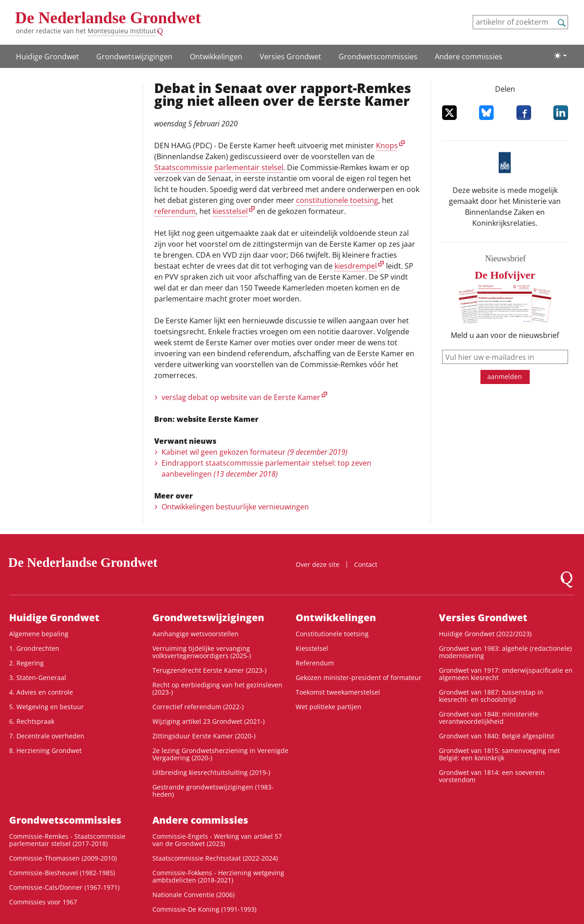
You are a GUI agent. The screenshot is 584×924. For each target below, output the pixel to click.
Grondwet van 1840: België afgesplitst (497, 736)
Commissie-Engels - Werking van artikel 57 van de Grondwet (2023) (217, 840)
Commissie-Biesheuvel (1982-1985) (62, 873)
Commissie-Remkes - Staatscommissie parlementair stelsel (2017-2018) (67, 840)
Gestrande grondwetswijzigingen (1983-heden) (213, 791)
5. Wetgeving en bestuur (47, 707)
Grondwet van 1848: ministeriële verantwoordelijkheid (489, 718)
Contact (366, 564)
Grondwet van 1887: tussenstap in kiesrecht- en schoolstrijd (491, 696)
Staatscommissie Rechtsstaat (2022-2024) (215, 858)
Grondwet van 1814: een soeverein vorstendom (492, 776)
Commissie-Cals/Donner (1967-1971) (64, 887)
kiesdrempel (356, 266)
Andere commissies (469, 57)
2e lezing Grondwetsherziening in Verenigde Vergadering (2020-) (220, 754)
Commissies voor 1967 (43, 902)
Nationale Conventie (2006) (193, 895)
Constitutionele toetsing (332, 634)
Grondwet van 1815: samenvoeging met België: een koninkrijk (499, 754)
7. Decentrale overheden (47, 736)
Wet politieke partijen (328, 707)
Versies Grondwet (290, 57)
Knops (387, 145)
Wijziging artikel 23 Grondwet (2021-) (209, 721)
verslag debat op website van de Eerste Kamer (241, 397)
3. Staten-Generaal (38, 677)
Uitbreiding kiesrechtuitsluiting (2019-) (211, 772)
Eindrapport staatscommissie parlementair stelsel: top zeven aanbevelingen (266, 468)
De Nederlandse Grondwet (108, 18)
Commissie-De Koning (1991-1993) (204, 909)
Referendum (315, 663)
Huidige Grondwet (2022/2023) (485, 634)
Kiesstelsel (312, 648)
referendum (175, 211)
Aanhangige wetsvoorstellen (196, 634)
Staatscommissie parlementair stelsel (219, 167)
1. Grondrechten (34, 648)
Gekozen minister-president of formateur (359, 677)
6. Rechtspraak (32, 721)
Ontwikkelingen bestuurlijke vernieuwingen (235, 507)
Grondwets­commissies (378, 57)
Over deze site (318, 564)
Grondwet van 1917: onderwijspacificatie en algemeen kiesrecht (506, 674)
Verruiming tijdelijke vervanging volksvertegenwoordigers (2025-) (202, 652)
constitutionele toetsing (337, 200)
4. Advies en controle (41, 692)
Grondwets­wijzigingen (134, 57)
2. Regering (26, 663)
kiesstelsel (230, 211)
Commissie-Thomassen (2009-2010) (63, 858)
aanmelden (505, 376)
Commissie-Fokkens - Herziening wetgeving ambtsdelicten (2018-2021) (218, 876)
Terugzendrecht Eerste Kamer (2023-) (209, 670)
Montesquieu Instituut (122, 31)
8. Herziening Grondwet (45, 750)
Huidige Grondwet (47, 57)
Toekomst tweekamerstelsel (338, 692)
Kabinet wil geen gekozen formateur (255, 452)
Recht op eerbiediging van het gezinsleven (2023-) (217, 688)
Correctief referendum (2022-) (198, 707)
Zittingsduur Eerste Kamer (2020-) (204, 736)
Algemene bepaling (39, 634)
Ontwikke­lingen (216, 57)
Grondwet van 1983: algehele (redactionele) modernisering (505, 652)
